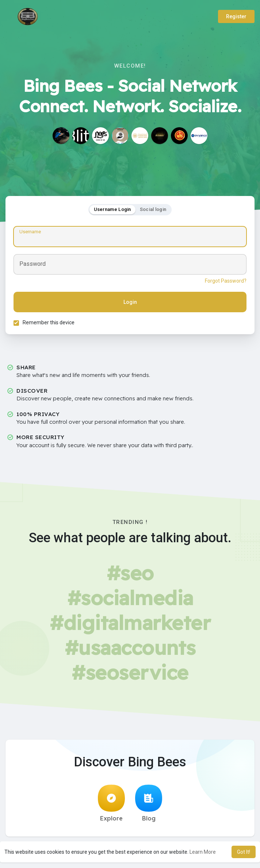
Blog (149, 805)
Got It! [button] (244, 852)
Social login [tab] (153, 210)
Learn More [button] (203, 852)
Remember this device (50, 324)
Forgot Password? (225, 282)
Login (130, 303)
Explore (111, 805)
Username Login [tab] (112, 210)
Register (236, 16)
